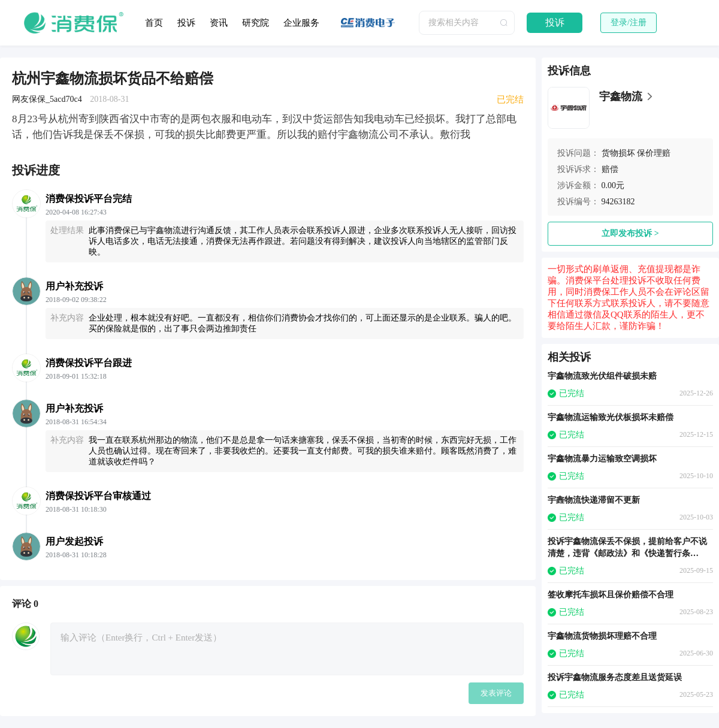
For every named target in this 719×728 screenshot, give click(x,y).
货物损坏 (618, 153)
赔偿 (610, 169)
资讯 (219, 23)
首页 (154, 23)
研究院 (256, 23)
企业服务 (301, 23)
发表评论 (496, 693)
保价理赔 (654, 153)
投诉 (186, 23)
